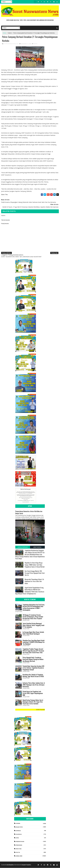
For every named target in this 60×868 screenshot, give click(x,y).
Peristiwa (19, 849)
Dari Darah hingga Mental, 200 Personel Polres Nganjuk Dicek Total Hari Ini (35, 573)
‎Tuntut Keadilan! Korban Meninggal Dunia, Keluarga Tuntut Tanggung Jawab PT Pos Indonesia (33, 626)
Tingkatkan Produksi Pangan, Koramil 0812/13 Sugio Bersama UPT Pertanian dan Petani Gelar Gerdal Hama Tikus (33, 651)
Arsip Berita (37, 547)
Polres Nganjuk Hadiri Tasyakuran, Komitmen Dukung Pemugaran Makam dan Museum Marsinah (33, 660)
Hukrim (10, 33)
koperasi (18, 831)
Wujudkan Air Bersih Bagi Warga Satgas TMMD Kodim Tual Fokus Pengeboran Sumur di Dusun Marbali (35, 565)
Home (5, 33)
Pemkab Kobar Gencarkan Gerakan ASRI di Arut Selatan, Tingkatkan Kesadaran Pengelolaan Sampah (33, 668)
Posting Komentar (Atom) (16, 255)
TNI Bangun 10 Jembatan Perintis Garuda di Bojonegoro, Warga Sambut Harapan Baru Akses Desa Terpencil (33, 617)
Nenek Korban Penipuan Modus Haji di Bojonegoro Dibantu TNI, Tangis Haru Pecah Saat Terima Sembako (33, 702)
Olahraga (19, 834)
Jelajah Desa (19, 827)
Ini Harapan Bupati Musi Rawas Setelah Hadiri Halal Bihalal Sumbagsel (33, 633)
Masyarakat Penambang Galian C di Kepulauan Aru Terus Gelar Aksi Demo (34, 582)
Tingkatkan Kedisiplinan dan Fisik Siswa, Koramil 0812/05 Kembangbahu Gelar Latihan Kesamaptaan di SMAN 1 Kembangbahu (34, 608)
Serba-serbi (19, 856)
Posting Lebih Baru (6, 253)
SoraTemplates (10, 865)
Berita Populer (23, 547)
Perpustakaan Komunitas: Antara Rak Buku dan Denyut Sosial (29, 513)
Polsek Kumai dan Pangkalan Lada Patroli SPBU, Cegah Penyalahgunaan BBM (33, 694)
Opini (17, 838)
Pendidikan (19, 845)
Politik (18, 853)
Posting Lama (54, 253)
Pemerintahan (20, 842)
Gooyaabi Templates (26, 865)
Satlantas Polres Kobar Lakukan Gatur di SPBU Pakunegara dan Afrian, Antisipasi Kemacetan (34, 685)
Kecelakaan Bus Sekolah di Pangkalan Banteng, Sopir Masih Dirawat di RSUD (33, 676)
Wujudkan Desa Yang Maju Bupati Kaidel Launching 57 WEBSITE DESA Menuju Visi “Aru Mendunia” (34, 642)
